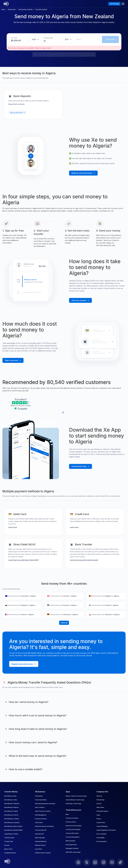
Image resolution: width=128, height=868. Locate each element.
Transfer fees (9, 841)
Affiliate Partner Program (43, 853)
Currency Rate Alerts (72, 833)
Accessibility (100, 838)
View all (64, 623)
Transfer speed (9, 838)
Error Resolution (102, 841)
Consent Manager (102, 826)
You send (14, 38)
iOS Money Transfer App (73, 804)
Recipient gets (48, 38)
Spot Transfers (40, 807)
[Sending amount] (17, 40)
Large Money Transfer (11, 834)
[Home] (6, 4)
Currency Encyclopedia (73, 829)
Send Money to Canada (11, 819)
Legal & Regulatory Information (106, 830)
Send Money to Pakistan (12, 804)
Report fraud (8, 849)
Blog (67, 814)
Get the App (114, 4)
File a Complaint (101, 834)
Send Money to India (11, 800)
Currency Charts (71, 822)
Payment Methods (41, 841)
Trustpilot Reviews (10, 853)
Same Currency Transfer (43, 811)
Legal (98, 815)
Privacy (99, 819)
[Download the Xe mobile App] (81, 466)
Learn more (13, 527)
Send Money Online (10, 796)
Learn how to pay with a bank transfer (84, 560)
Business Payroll (40, 845)
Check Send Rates (41, 800)
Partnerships (100, 800)
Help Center (100, 807)
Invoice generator (71, 845)
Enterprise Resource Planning (44, 826)
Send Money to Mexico (11, 807)
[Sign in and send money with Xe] (13, 360)
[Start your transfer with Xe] (80, 300)
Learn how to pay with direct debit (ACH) (23, 560)
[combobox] (34, 39)
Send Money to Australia (12, 823)
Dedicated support (102, 811)
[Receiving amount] (46, 40)
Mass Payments (40, 838)
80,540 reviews (25, 406)
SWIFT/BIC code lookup (73, 852)
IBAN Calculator (71, 841)
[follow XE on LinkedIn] (95, 862)
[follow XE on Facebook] (78, 862)
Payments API (39, 834)
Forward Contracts (41, 819)
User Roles (38, 849)
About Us (99, 796)
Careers (99, 804)
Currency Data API (41, 830)
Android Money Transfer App (75, 800)
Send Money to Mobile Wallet (13, 830)
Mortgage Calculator (72, 848)
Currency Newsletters (73, 837)
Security (7, 845)
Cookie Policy (101, 823)
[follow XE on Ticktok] (120, 862)
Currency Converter (72, 818)
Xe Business (39, 796)
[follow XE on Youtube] (112, 862)
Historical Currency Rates (74, 826)
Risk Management (41, 815)
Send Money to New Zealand (13, 826)
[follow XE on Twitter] (87, 862)
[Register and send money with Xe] (83, 173)
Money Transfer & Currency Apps (76, 796)
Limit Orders (39, 823)
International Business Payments (45, 804)
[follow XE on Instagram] (104, 862)
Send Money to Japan (11, 811)
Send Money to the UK (11, 815)
